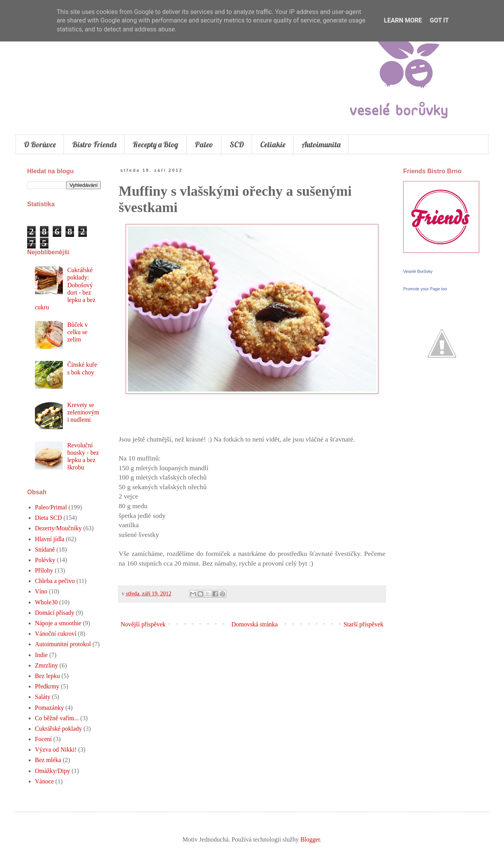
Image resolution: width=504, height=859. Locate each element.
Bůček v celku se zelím (77, 332)
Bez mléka (48, 760)
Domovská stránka (255, 624)
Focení (43, 739)
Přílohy (44, 570)
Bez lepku (47, 676)
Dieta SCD (48, 518)
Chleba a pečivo (55, 581)
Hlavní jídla (50, 539)
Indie (41, 655)
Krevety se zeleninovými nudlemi (83, 412)
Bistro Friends (94, 144)
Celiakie (273, 144)
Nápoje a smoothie (58, 623)
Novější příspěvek (143, 624)
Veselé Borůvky (418, 271)
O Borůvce (40, 144)
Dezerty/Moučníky (58, 528)
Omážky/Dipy (53, 771)
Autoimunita (321, 144)
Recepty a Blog (155, 144)
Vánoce (44, 781)
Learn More (403, 20)
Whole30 (46, 602)
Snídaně (45, 549)
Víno (41, 591)
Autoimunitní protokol (63, 644)
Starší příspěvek (363, 624)
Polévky (45, 560)
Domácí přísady (55, 613)
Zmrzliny (47, 665)
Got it (439, 20)
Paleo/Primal (51, 507)
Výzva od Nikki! (56, 749)
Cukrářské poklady (58, 729)
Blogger (310, 839)
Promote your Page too (425, 289)
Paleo (204, 144)
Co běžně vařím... (57, 718)
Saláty (43, 697)
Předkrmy (47, 686)
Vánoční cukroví (56, 634)
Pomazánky (49, 708)
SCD (237, 144)
